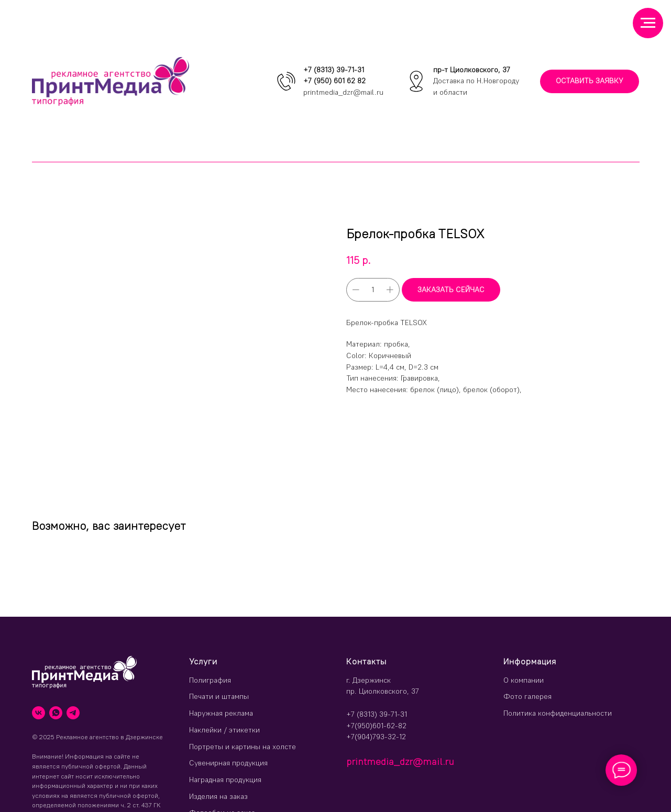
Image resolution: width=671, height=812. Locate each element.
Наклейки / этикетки (224, 730)
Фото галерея (527, 696)
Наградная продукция (225, 780)
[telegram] (73, 713)
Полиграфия (210, 680)
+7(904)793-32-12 (376, 737)
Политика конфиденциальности (558, 713)
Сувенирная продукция (228, 763)
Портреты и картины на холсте (243, 747)
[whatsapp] (56, 713)
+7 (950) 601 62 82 (334, 81)
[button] (590, 81)
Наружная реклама (221, 713)
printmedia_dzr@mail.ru (343, 92)
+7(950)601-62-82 (376, 726)
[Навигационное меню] (648, 23)
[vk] (38, 713)
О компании (524, 680)
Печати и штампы (219, 696)
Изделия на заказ (218, 796)
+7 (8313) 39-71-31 (334, 70)
